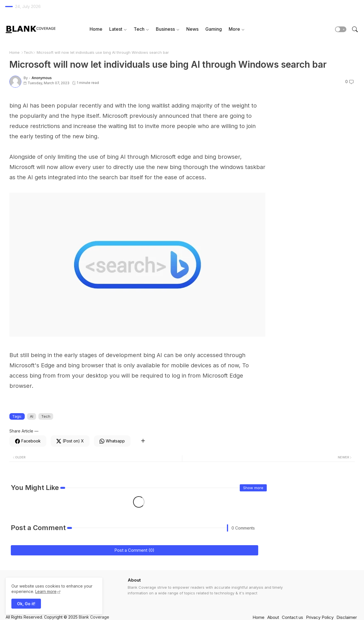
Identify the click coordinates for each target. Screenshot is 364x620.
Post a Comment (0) (134, 550)
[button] (341, 29)
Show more (253, 488)
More (234, 29)
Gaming (214, 29)
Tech (139, 29)
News (192, 29)
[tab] (96, 29)
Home (96, 29)
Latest (116, 29)
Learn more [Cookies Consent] (46, 591)
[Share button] (143, 441)
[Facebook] (28, 441)
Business (165, 29)
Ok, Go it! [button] (26, 604)
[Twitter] (70, 441)
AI (32, 416)
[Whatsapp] (112, 441)
